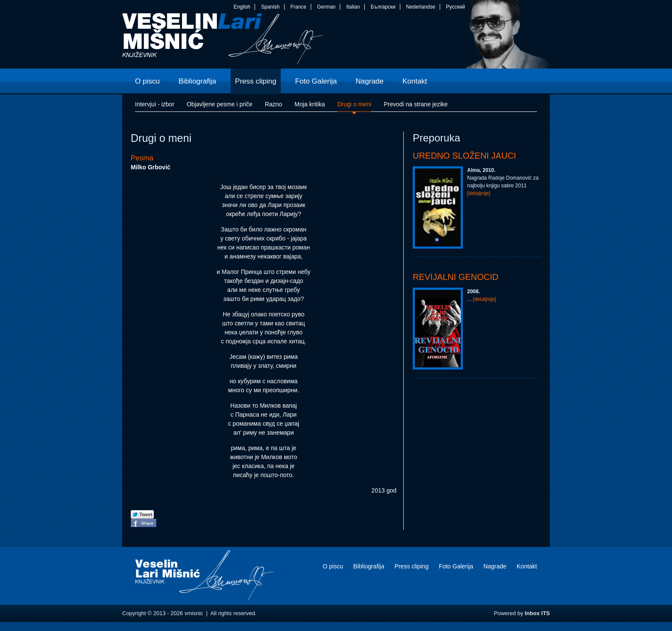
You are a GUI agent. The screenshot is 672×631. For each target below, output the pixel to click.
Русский (455, 7)
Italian (353, 7)
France (298, 7)
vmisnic (223, 41)
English (242, 7)
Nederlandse (421, 7)
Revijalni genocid (456, 277)
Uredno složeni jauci (464, 156)
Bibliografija (369, 566)
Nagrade (495, 566)
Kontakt (527, 566)
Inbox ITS (538, 613)
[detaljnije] (479, 193)
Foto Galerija (456, 566)
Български (383, 7)
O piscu (333, 566)
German (326, 7)
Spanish (270, 7)
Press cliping (412, 566)
